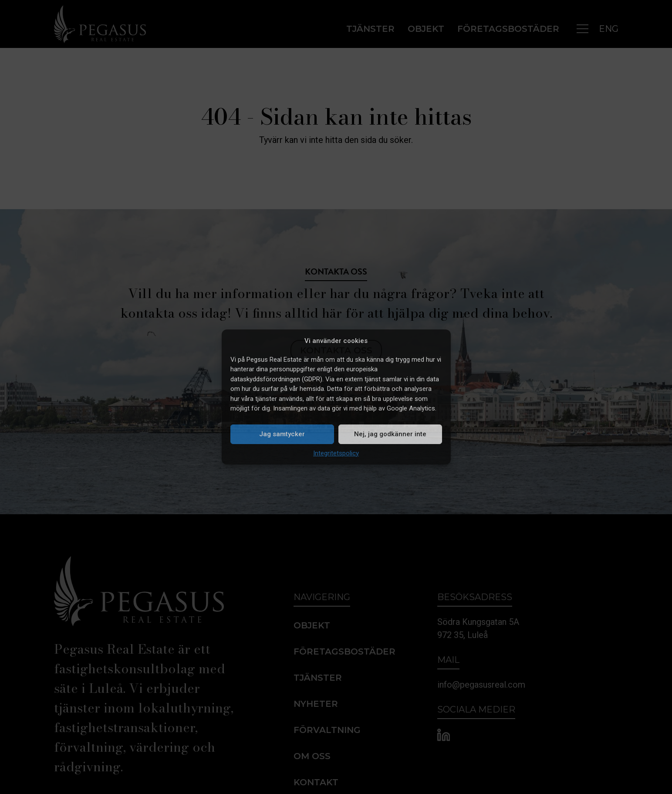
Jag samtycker (282, 434)
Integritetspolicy (336, 453)
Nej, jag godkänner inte (390, 434)
